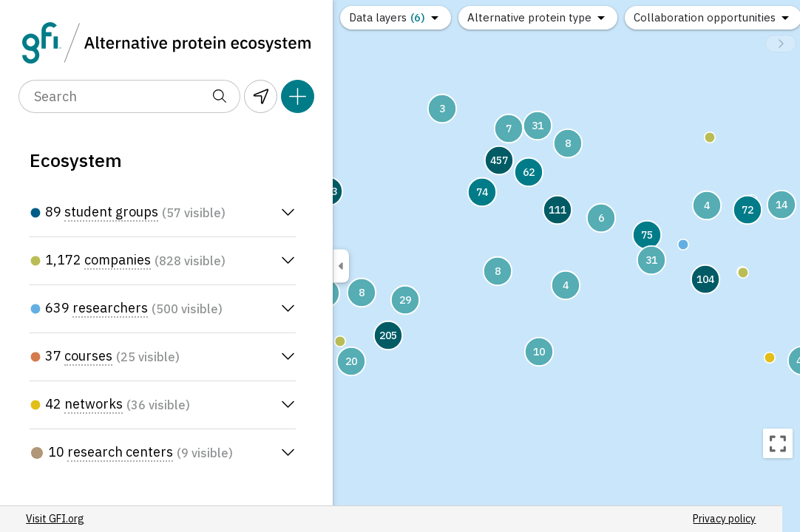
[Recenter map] (778, 443)
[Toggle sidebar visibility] (341, 266)
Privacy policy (272, 519)
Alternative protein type (529, 17)
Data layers (387, 17)
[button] (710, 137)
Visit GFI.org (59, 519)
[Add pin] (298, 96)
